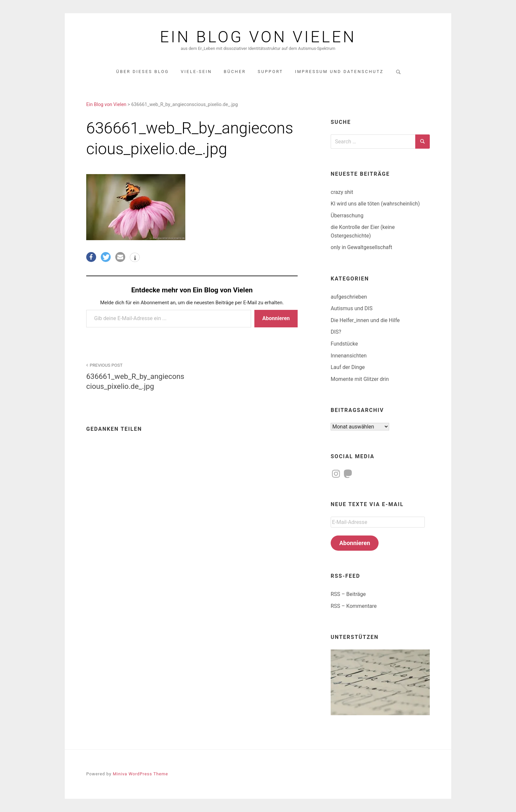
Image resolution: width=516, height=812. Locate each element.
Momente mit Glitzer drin (360, 379)
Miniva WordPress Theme (140, 774)
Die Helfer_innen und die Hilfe (365, 320)
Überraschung (347, 216)
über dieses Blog (143, 72)
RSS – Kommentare (354, 606)
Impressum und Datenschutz (339, 72)
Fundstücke (344, 344)
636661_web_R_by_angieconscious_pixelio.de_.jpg (135, 376)
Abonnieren (276, 318)
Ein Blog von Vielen (258, 37)
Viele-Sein (196, 72)
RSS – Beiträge (348, 594)
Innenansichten (349, 356)
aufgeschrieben (349, 297)
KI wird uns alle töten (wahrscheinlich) (375, 204)
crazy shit (342, 192)
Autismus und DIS (352, 308)
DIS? (336, 332)
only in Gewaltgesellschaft (361, 247)
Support (270, 72)
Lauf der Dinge (348, 367)
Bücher (235, 72)
